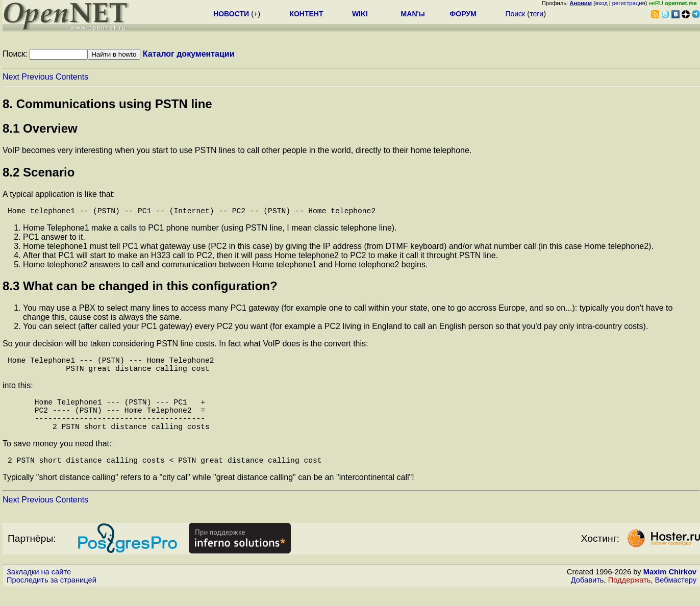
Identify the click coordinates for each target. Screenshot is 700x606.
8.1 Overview (40, 128)
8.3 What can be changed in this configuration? (140, 288)
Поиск (515, 14)
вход (602, 3)
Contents (72, 77)
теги (536, 14)
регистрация (629, 3)
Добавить (587, 596)
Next (11, 77)
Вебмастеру (676, 596)
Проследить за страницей (52, 596)
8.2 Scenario (39, 172)
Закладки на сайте (39, 588)
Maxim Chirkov (670, 588)
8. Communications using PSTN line (107, 104)
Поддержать (630, 596)
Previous (37, 77)
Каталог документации (189, 54)
